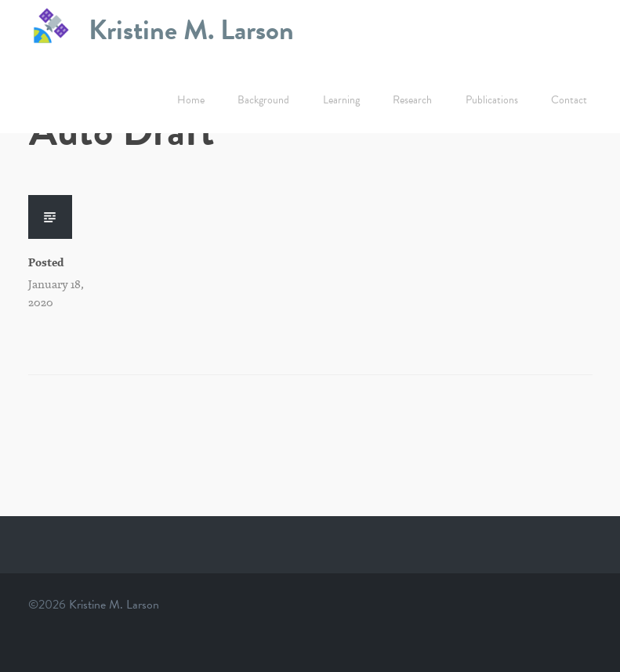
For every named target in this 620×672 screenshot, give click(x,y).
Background (263, 100)
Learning (341, 100)
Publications (492, 100)
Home (191, 100)
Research (412, 100)
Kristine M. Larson (191, 29)
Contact (569, 100)
